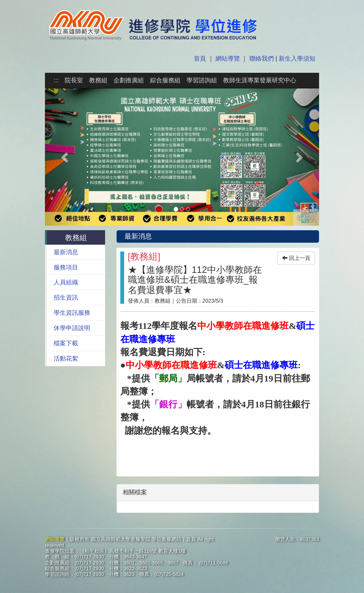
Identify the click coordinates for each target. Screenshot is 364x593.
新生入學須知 (296, 58)
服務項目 (66, 267)
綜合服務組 (165, 80)
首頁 (201, 58)
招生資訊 (66, 297)
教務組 (98, 80)
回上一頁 (296, 258)
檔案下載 (66, 343)
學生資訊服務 (72, 313)
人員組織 (66, 282)
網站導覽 (228, 58)
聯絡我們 (262, 58)
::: (56, 80)
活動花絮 (66, 358)
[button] (65, 157)
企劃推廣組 (129, 80)
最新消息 (66, 252)
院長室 (74, 80)
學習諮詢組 (202, 80)
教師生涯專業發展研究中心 (260, 80)
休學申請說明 (72, 328)
